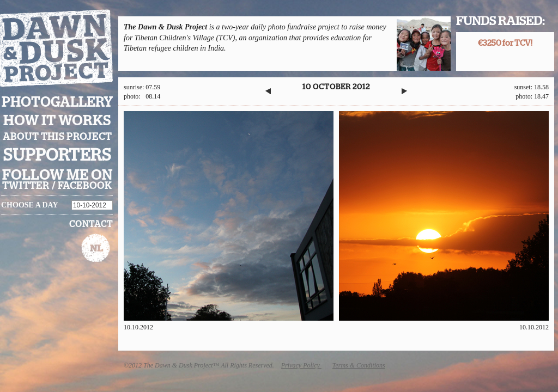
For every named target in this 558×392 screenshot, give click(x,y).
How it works (57, 121)
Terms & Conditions (359, 365)
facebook (85, 186)
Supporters (57, 155)
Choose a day (30, 205)
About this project (57, 137)
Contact (91, 224)
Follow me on (57, 175)
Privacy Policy (301, 365)
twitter (26, 186)
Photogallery (57, 103)
